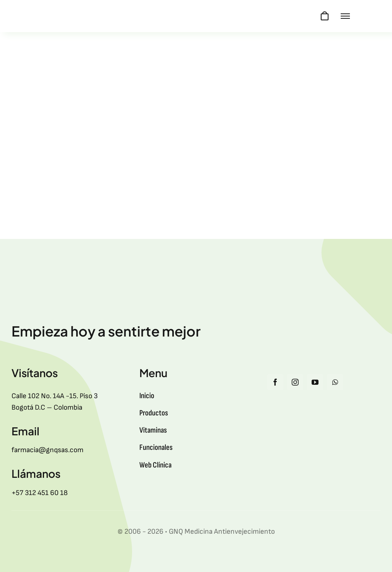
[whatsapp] (335, 382)
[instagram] (295, 382)
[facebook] (275, 382)
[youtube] (315, 382)
